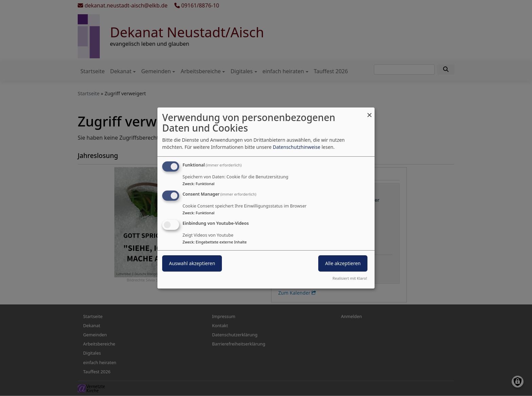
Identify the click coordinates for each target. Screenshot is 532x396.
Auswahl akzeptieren (192, 263)
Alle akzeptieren (343, 263)
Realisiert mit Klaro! (350, 278)
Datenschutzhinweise (297, 147)
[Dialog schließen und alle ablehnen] (369, 112)
